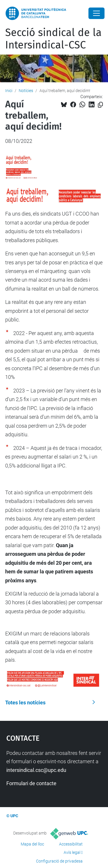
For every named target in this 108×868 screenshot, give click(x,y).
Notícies (26, 91)
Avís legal (72, 852)
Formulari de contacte (31, 783)
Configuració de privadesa (59, 861)
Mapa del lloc (32, 844)
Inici (9, 91)
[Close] (96, 13)
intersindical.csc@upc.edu (36, 770)
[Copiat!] (100, 105)
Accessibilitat (71, 844)
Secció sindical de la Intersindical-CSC (53, 39)
